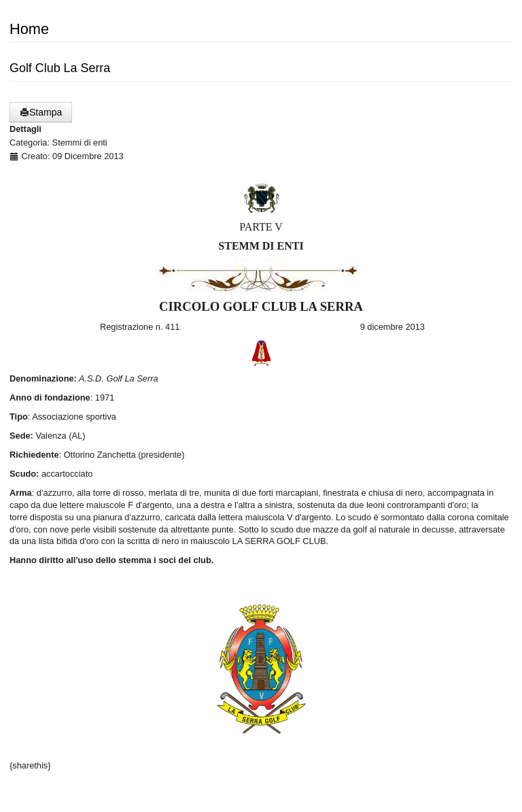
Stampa (41, 112)
